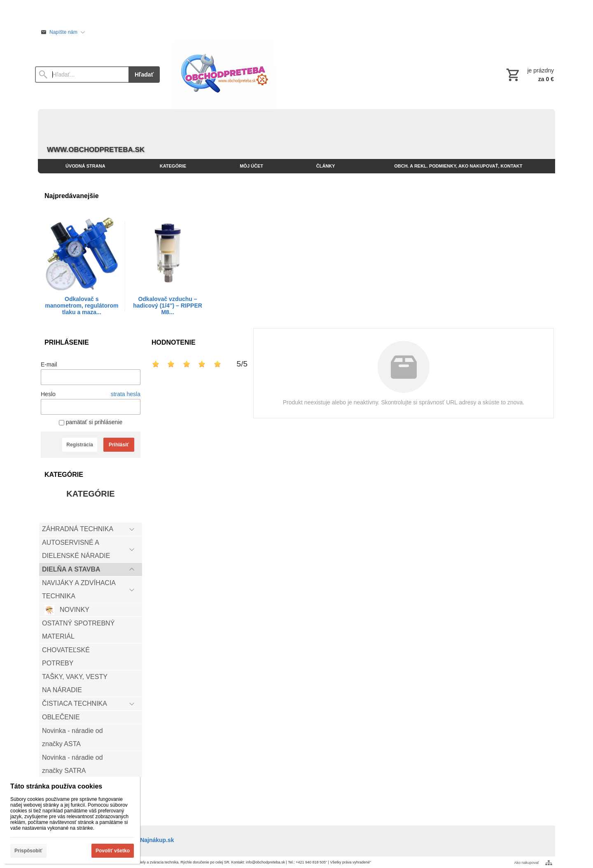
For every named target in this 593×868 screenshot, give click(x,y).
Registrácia (80, 445)
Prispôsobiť (28, 851)
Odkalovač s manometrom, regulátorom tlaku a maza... (82, 306)
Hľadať (144, 75)
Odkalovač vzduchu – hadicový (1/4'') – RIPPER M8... (168, 306)
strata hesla (126, 394)
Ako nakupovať (527, 863)
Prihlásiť (119, 445)
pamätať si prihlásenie (91, 422)
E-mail (49, 364)
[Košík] (529, 75)
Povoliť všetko (113, 851)
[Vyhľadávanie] (82, 75)
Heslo (48, 394)
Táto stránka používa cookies (56, 786)
